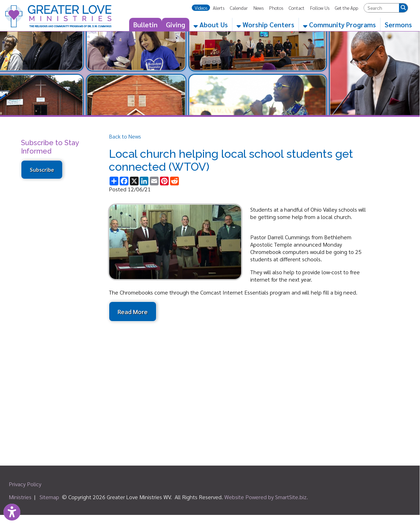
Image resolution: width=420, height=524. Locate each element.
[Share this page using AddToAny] (114, 181)
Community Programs (339, 24)
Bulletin (145, 24)
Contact (297, 8)
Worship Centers (265, 24)
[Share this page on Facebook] (124, 181)
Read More (133, 311)
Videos (201, 8)
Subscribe (42, 170)
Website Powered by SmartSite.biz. (266, 497)
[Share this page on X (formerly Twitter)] (134, 181)
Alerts (219, 8)
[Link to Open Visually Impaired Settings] (12, 512)
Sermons (398, 24)
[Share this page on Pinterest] (164, 181)
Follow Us (320, 8)
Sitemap (49, 497)
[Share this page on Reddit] (174, 181)
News (258, 8)
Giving (176, 24)
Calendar (239, 8)
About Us (211, 24)
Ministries (20, 497)
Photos (276, 8)
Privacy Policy (25, 484)
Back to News (125, 136)
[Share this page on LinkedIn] (144, 181)
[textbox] (381, 8)
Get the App (346, 8)
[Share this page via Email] (154, 181)
